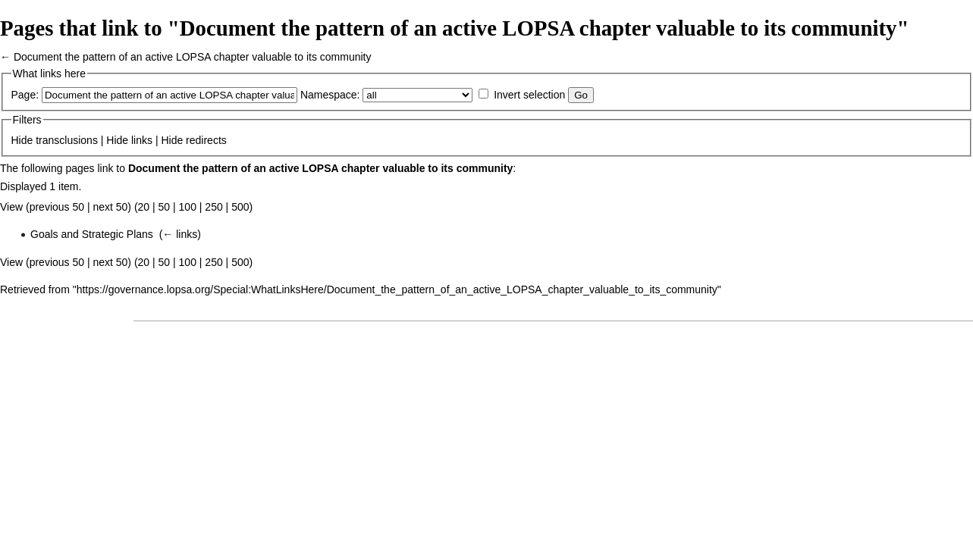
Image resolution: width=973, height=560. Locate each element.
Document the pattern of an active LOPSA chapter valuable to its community (193, 57)
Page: (25, 95)
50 (165, 207)
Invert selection (529, 95)
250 (213, 207)
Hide (22, 140)
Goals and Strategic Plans (92, 234)
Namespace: (330, 95)
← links (180, 234)
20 (144, 207)
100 (188, 207)
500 (240, 207)
